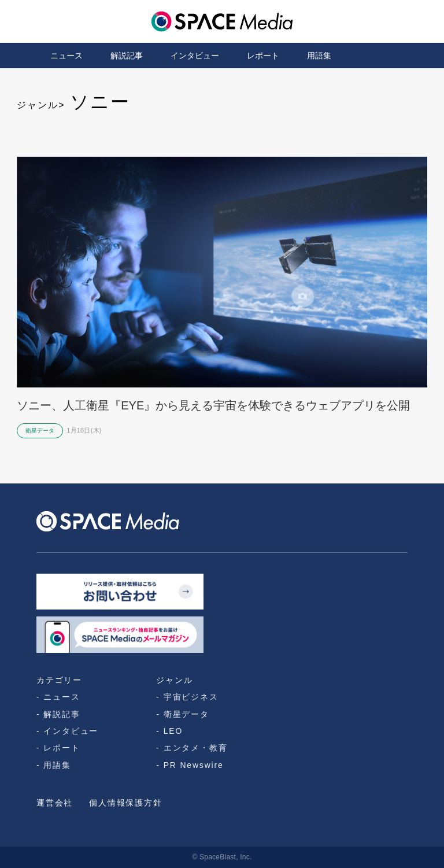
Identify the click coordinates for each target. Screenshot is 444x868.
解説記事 (127, 56)
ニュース (66, 56)
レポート (263, 56)
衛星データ (186, 714)
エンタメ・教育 (196, 748)
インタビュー (195, 56)
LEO (173, 731)
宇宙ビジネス (191, 697)
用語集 (319, 56)
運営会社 (55, 803)
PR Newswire (194, 765)
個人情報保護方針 (125, 803)
